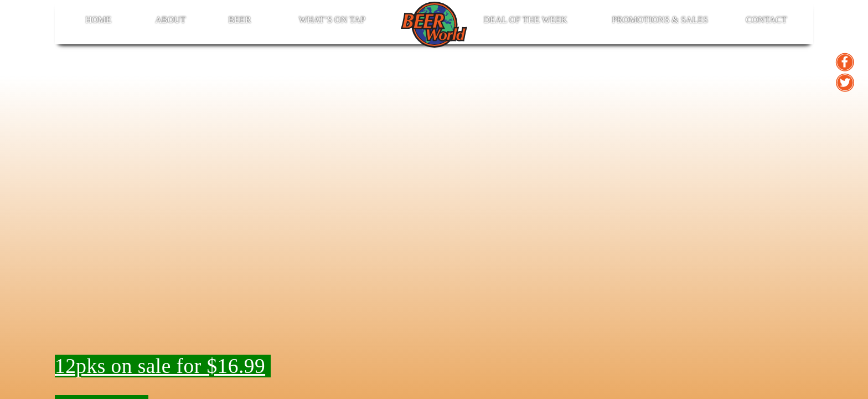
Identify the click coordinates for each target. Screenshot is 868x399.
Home (98, 20)
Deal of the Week (526, 20)
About (170, 20)
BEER (240, 20)
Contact (766, 20)
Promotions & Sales (660, 20)
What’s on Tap (332, 20)
